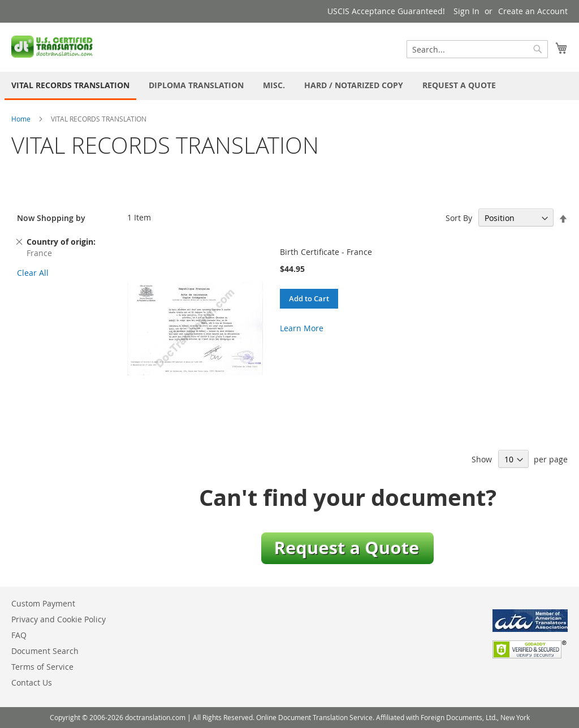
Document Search (45, 651)
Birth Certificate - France (326, 252)
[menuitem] (70, 86)
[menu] (289, 86)
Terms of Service (42, 667)
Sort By (459, 218)
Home (21, 119)
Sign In (466, 11)
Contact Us (32, 682)
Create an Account (533, 11)
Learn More (302, 328)
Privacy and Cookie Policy (59, 619)
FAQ (19, 635)
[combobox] (477, 49)
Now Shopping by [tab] (51, 218)
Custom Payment (43, 603)
